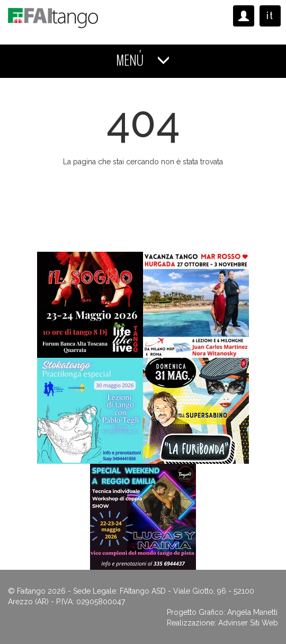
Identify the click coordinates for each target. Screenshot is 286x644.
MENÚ (143, 61)
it (270, 16)
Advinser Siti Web (248, 623)
